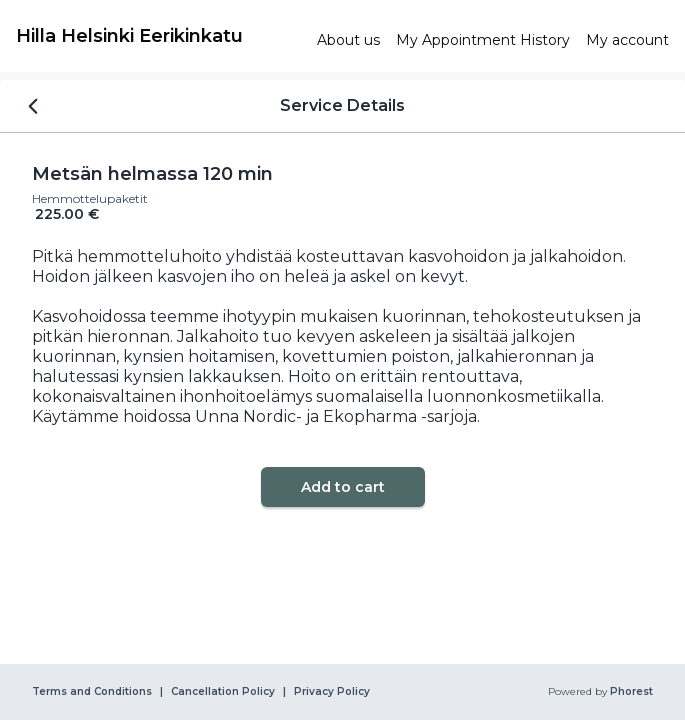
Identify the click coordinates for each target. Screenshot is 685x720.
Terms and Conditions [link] (92, 692)
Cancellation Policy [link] (223, 692)
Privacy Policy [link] (332, 692)
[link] (158, 36)
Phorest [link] (630, 692)
